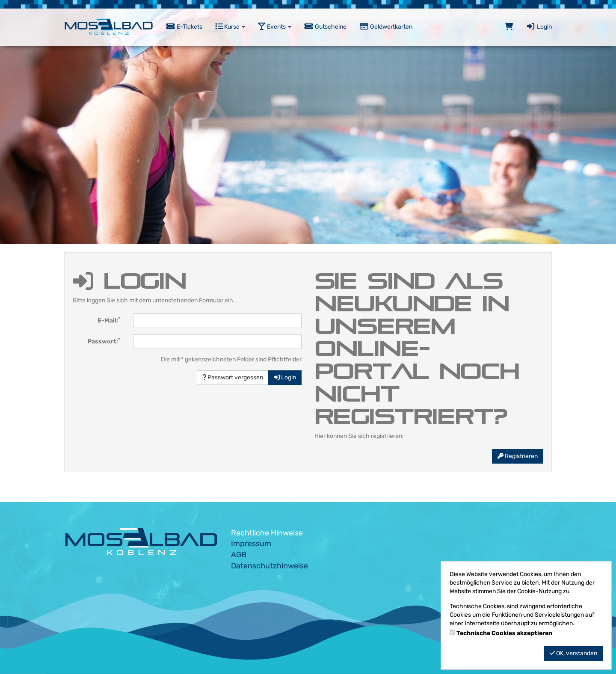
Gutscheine (325, 27)
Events (275, 27)
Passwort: (104, 341)
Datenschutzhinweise (269, 566)
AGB (239, 555)
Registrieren (518, 456)
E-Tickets (184, 27)
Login (539, 27)
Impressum (251, 544)
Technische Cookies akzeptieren (504, 633)
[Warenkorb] (509, 27)
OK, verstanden (573, 653)
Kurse (230, 27)
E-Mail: (109, 320)
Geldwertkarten (386, 27)
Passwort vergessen (233, 377)
